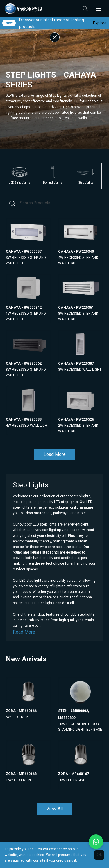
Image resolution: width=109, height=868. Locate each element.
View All (54, 809)
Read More (24, 632)
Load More (55, 454)
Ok (99, 855)
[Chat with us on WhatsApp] (96, 842)
